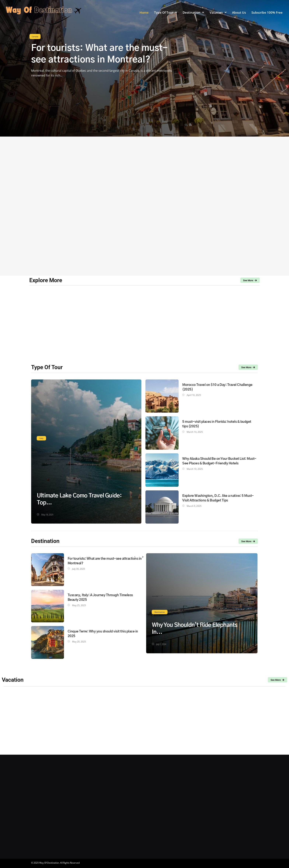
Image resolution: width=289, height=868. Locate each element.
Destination (160, 612)
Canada (35, 36)
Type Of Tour (47, 367)
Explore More (46, 280)
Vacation (13, 680)
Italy (41, 438)
